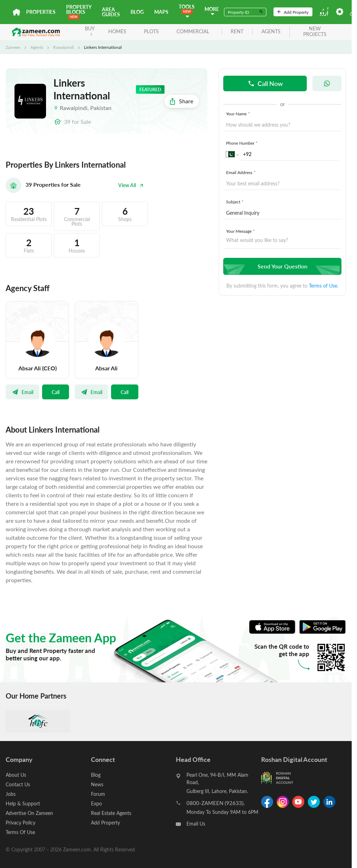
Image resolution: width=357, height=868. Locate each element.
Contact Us (18, 784)
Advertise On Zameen (29, 813)
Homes (117, 31)
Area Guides (111, 12)
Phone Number (243, 143)
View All (131, 185)
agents (271, 32)
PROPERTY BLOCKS (79, 11)
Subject (235, 202)
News (97, 784)
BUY (90, 31)
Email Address (241, 172)
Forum (98, 794)
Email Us (196, 824)
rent (237, 32)
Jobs (11, 794)
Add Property (293, 12)
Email (22, 392)
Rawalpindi (64, 47)
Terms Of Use (20, 832)
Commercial (193, 31)
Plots (151, 31)
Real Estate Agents (111, 813)
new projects (315, 32)
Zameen (13, 47)
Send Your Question (281, 266)
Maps (161, 12)
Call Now (265, 83)
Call (56, 392)
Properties (41, 12)
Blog (137, 12)
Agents (37, 47)
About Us (16, 775)
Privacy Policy (21, 823)
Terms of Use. (324, 286)
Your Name (239, 114)
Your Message (241, 231)
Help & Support (23, 803)
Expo (96, 803)
